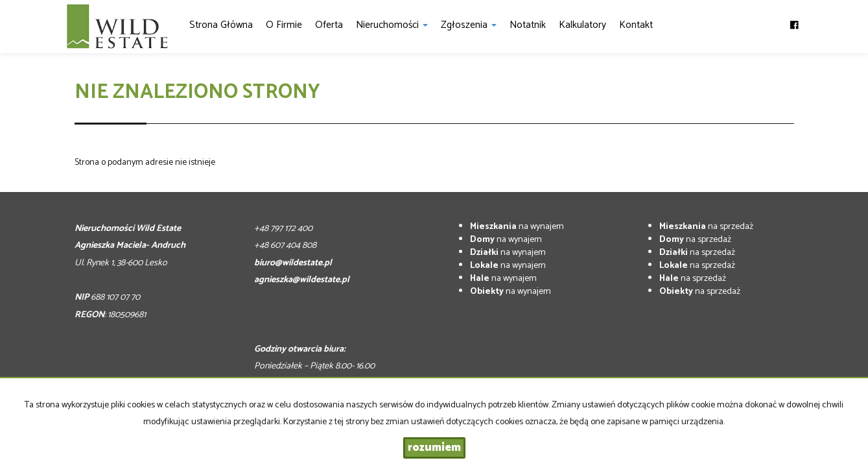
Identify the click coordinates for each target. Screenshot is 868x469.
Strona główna (221, 25)
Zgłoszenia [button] (469, 25)
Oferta (329, 25)
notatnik (528, 25)
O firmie (284, 25)
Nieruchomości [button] (392, 25)
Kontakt (636, 25)
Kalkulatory (582, 25)
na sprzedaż (706, 227)
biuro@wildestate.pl (293, 263)
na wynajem (517, 227)
